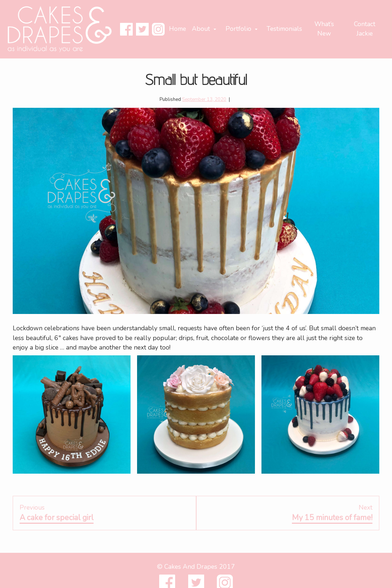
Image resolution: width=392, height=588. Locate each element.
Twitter (142, 29)
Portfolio (238, 29)
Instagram (158, 29)
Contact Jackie (365, 29)
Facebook (126, 29)
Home (178, 29)
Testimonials (284, 29)
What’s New (324, 29)
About (201, 29)
